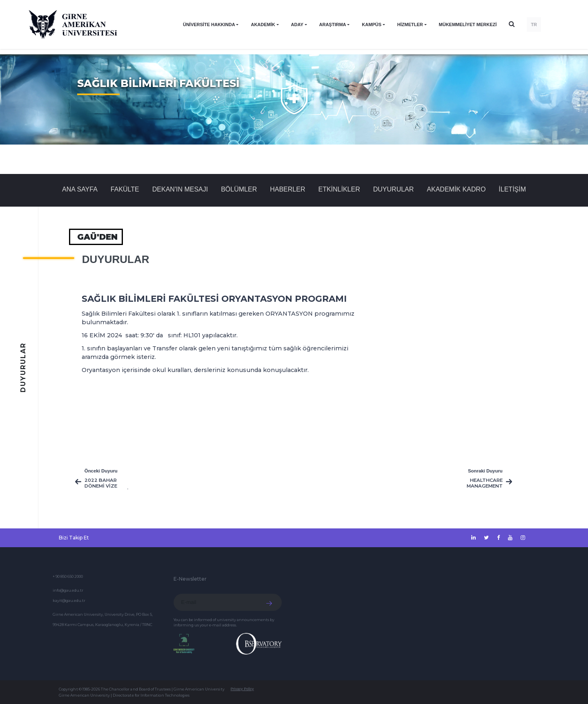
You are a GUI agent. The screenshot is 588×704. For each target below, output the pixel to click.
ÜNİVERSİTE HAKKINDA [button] (209, 25)
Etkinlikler (339, 189)
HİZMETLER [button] (410, 25)
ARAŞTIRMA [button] (333, 25)
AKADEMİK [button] (263, 25)
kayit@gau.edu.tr (69, 600)
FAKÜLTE (125, 189)
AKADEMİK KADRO (456, 189)
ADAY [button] (297, 25)
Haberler (287, 189)
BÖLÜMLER (239, 189)
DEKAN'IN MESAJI (180, 189)
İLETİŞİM (512, 189)
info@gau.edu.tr (68, 590)
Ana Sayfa (80, 189)
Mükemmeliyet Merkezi (468, 25)
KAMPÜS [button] (372, 25)
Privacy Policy (242, 689)
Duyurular (394, 189)
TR (534, 25)
